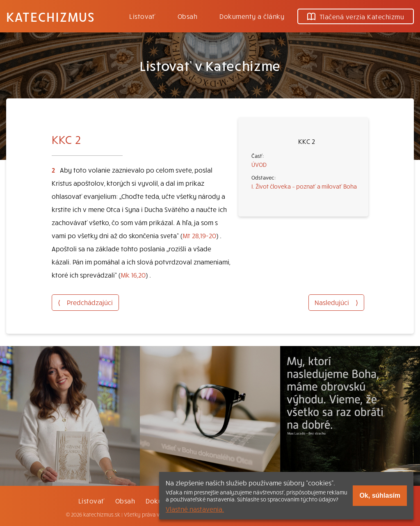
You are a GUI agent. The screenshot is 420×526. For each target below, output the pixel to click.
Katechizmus (50, 16)
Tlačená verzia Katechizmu (356, 16)
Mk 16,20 (133, 275)
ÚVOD (259, 164)
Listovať (142, 16)
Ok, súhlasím (380, 495)
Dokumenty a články (252, 16)
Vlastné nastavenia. (195, 509)
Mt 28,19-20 (199, 235)
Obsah (187, 16)
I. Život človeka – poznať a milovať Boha (304, 186)
